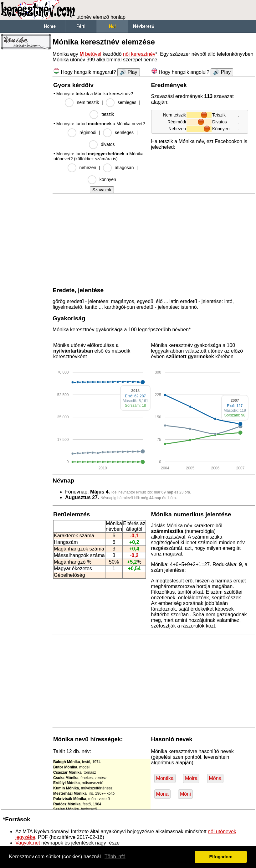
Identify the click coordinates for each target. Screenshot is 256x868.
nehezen (88, 168)
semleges (127, 102)
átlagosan (124, 168)
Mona (162, 794)
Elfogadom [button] (221, 857)
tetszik (108, 114)
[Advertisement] (26, 147)
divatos (108, 144)
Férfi (81, 26)
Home (50, 26)
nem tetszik (88, 102)
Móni (185, 794)
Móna (215, 778)
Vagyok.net (28, 843)
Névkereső (144, 26)
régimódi (88, 132)
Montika (165, 778)
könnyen (108, 179)
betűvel (90, 54)
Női (112, 26)
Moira (191, 778)
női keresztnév (139, 54)
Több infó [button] (115, 857)
